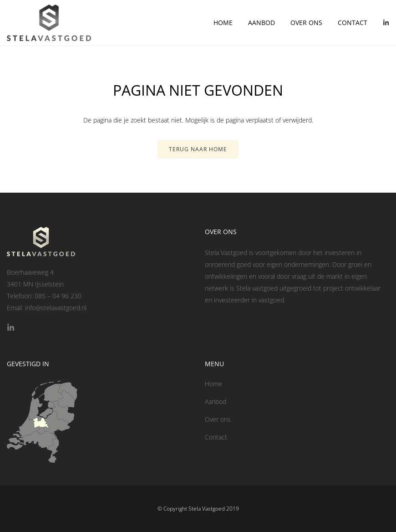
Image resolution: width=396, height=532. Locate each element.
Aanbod (261, 23)
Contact (353, 23)
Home (223, 23)
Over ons (306, 23)
